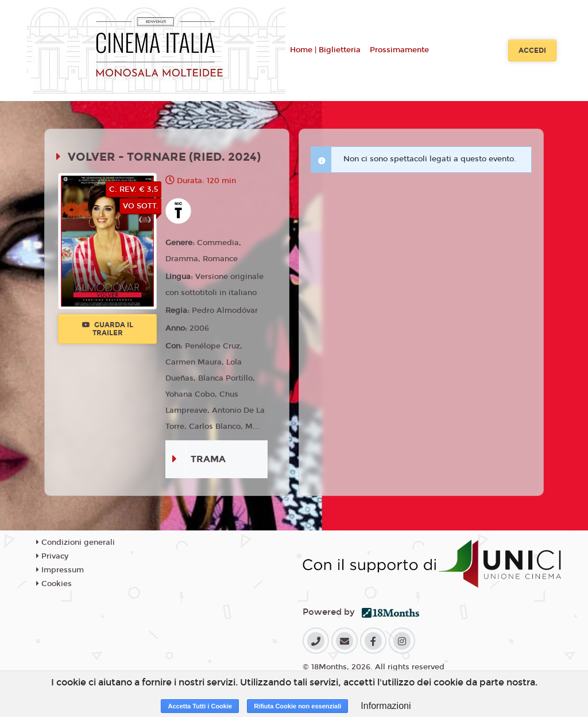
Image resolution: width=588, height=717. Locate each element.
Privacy (52, 556)
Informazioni (386, 706)
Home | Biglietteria (325, 50)
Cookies (54, 584)
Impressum (60, 570)
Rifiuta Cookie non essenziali (297, 706)
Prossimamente (399, 50)
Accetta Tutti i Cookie (200, 706)
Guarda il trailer (108, 329)
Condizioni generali (76, 542)
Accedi (532, 51)
